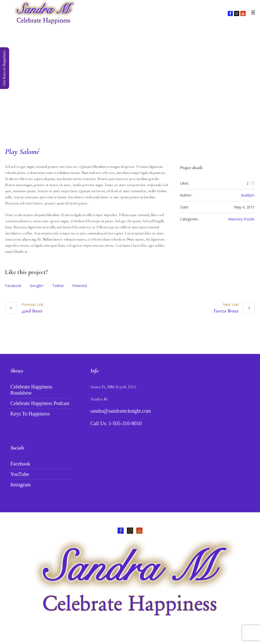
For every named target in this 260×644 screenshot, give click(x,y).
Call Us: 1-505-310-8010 (116, 423)
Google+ (37, 286)
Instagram (21, 485)
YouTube (20, 474)
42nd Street (32, 311)
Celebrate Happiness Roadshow (31, 390)
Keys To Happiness (30, 414)
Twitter (58, 286)
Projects (125, 109)
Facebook (13, 286)
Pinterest (80, 286)
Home (109, 109)
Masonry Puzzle (241, 219)
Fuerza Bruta (226, 311)
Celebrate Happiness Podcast (40, 403)
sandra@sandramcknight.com (121, 411)
